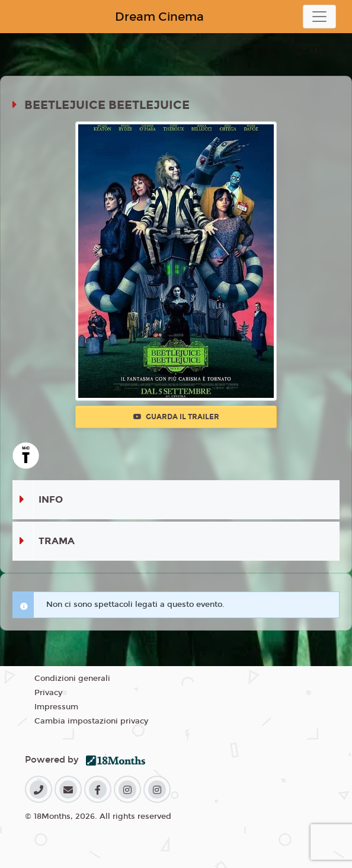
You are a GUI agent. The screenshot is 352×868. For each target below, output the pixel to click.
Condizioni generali (72, 679)
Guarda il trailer (176, 417)
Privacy (48, 693)
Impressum (56, 707)
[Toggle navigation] (319, 17)
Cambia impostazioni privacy (91, 721)
